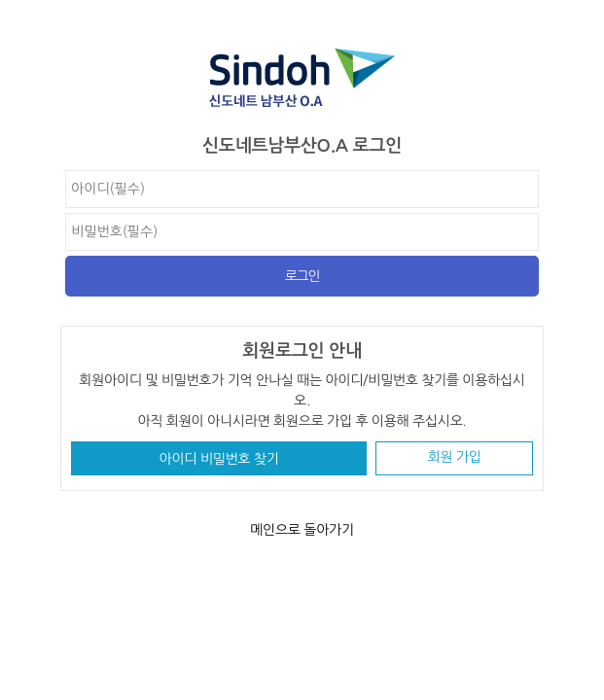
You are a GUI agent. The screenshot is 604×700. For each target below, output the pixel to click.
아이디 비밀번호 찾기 (219, 459)
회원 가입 (455, 457)
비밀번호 (61, 171)
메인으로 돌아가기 (302, 530)
